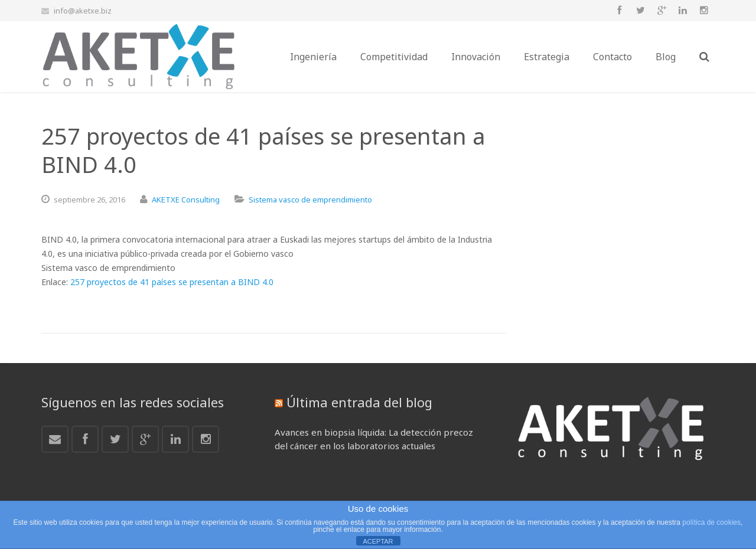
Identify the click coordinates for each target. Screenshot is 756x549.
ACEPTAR (378, 541)
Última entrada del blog (359, 402)
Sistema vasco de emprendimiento (310, 200)
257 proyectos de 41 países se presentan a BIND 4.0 (172, 282)
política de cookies (711, 522)
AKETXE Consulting (186, 200)
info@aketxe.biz (83, 11)
